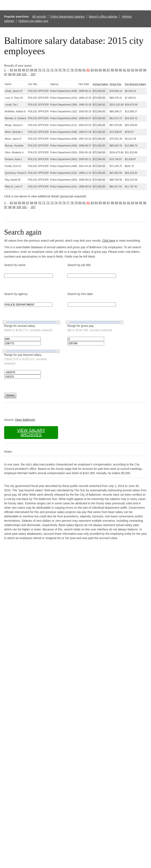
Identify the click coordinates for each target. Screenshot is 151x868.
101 (24, 74)
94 (137, 70)
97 (6, 74)
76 (64, 70)
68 (32, 70)
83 (92, 70)
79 (76, 70)
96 (145, 70)
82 (88, 70)
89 (116, 70)
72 (48, 70)
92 (129, 70)
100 (19, 74)
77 (68, 70)
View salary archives (31, 432)
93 (133, 70)
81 (84, 70)
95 (141, 70)
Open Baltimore (25, 420)
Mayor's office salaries (103, 17)
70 (40, 70)
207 (33, 74)
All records (39, 17)
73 (52, 70)
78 (72, 70)
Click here (109, 241)
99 (14, 74)
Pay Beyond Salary (135, 84)
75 (60, 70)
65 (19, 70)
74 (56, 70)
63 (11, 70)
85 (100, 70)
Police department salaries (67, 17)
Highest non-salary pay (33, 21)
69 (36, 70)
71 (44, 70)
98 (10, 74)
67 (28, 70)
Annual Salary (100, 84)
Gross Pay (115, 84)
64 (16, 70)
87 (108, 70)
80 (80, 70)
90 (121, 70)
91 (124, 70)
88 (112, 70)
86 (104, 70)
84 (96, 70)
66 (24, 70)
